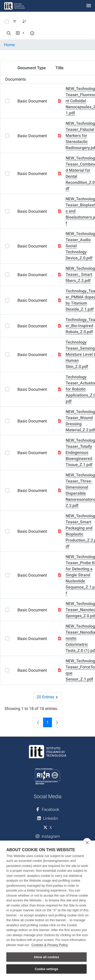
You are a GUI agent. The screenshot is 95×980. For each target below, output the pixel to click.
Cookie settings (46, 969)
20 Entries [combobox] (49, 697)
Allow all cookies (46, 957)
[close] (87, 842)
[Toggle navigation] (89, 6)
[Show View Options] (21, 33)
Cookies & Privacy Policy (50, 945)
